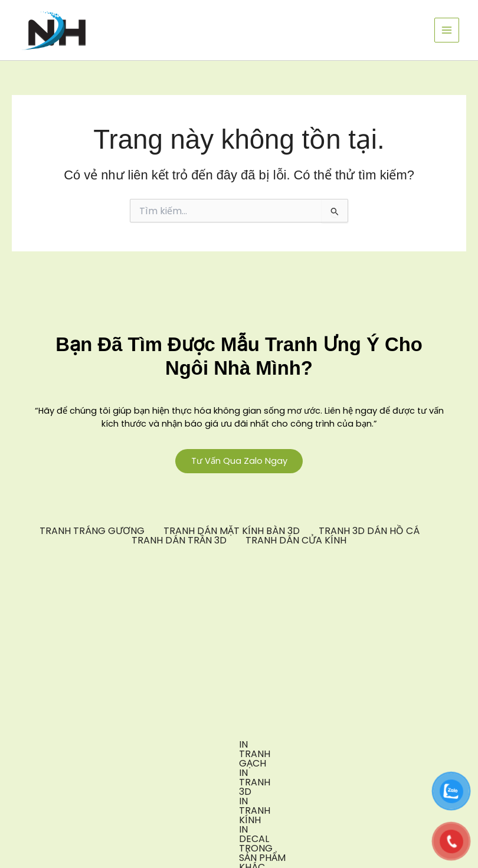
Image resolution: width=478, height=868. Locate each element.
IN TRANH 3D (147, 746)
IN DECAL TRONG (318, 746)
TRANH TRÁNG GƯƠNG (92, 532)
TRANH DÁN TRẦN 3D (179, 542)
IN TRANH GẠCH (63, 746)
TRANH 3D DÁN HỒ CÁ (369, 532)
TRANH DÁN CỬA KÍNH (296, 542)
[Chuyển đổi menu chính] (447, 30)
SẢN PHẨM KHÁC (413, 746)
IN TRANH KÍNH (227, 746)
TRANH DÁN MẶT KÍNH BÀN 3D (232, 532)
